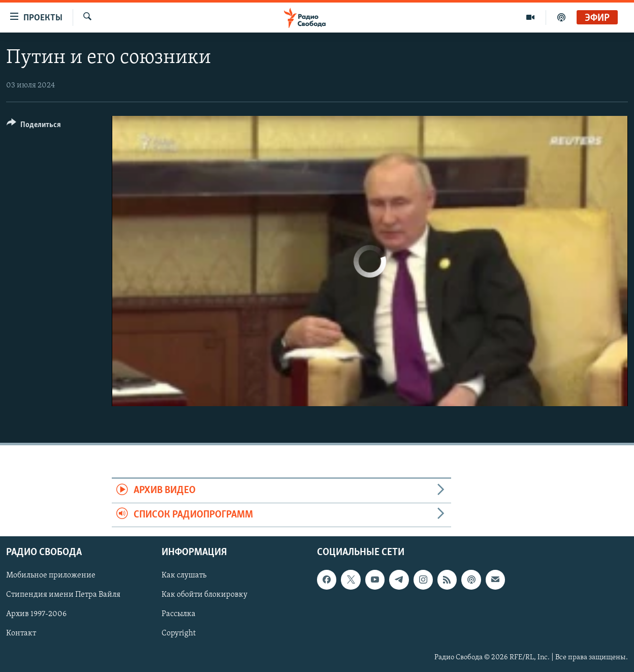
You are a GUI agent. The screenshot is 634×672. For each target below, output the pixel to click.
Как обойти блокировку (204, 595)
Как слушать (184, 575)
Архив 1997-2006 (36, 614)
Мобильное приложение (51, 575)
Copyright (179, 634)
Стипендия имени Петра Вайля (63, 595)
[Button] (34, 126)
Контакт (21, 634)
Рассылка (179, 614)
